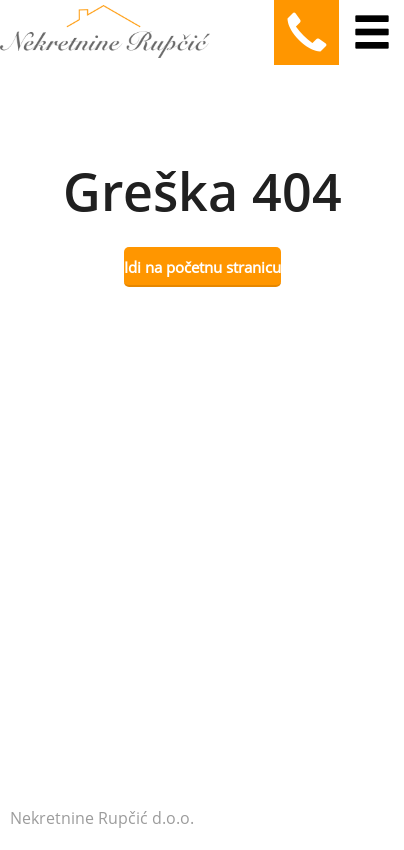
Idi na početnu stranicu (202, 267)
